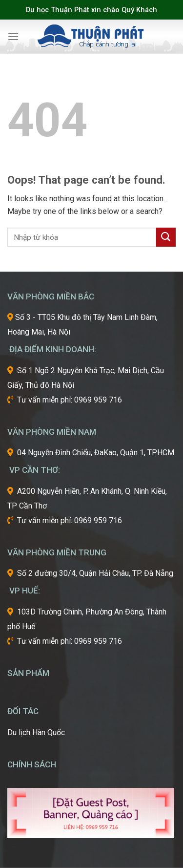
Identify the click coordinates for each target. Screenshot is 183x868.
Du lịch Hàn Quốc (36, 732)
